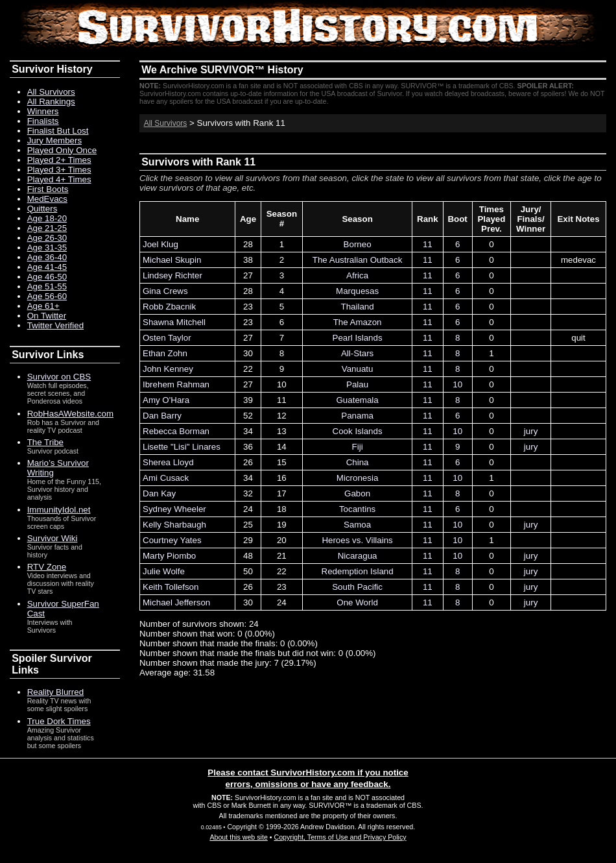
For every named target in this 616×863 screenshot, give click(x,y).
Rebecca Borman (176, 431)
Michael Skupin (172, 260)
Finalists (43, 121)
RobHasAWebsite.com (70, 414)
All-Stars (357, 353)
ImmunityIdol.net (59, 510)
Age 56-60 (47, 296)
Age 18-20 (47, 218)
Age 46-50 (47, 277)
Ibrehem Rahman (176, 384)
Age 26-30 (47, 238)
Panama (357, 416)
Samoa (357, 525)
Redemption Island (358, 571)
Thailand (358, 307)
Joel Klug (160, 244)
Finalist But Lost (58, 131)
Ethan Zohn (165, 353)
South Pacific (357, 587)
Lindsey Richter (172, 275)
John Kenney (168, 369)
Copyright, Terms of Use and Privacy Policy (340, 837)
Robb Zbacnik (169, 307)
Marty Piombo (169, 556)
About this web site (238, 837)
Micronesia (357, 478)
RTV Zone (47, 567)
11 (428, 244)
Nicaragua (358, 556)
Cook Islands (358, 431)
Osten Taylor (167, 338)
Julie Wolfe (164, 571)
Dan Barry (162, 416)
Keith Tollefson (171, 587)
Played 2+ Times (59, 160)
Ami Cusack (166, 478)
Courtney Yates (172, 540)
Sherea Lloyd (168, 462)
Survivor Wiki (53, 538)
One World (357, 602)
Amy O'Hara (166, 400)
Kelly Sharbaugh (174, 525)
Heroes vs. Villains (357, 540)
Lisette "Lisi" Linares (182, 447)
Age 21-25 (47, 228)
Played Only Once (62, 150)
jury (531, 431)
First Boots (48, 189)
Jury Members (54, 140)
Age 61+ (43, 306)
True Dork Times (59, 721)
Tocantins (357, 509)
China (358, 462)
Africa (357, 275)
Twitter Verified (55, 325)
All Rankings (51, 102)
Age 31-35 (47, 248)
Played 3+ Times (59, 170)
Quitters (42, 209)
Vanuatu (358, 369)
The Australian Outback (358, 260)
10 (457, 384)
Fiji (358, 447)
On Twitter (47, 316)
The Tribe (45, 442)
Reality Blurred (55, 692)
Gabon (357, 493)
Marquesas (357, 291)
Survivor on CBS (59, 377)
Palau (357, 384)
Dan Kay (159, 493)
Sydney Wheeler (174, 509)
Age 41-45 (47, 267)
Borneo (358, 244)
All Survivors (166, 123)
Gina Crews (165, 291)
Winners (43, 111)
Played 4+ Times (59, 179)
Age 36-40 (47, 257)
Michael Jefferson (176, 602)
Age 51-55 (47, 286)
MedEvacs (47, 199)
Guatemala (357, 400)
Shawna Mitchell (174, 322)
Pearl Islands (358, 338)
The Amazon (358, 322)
